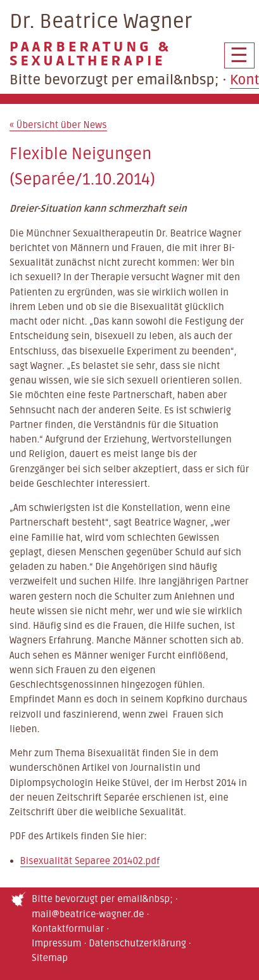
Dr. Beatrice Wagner (129, 38)
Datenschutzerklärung (137, 943)
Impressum (57, 943)
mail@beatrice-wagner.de (88, 914)
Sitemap (50, 958)
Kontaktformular (68, 929)
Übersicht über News (58, 125)
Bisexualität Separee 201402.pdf (90, 861)
